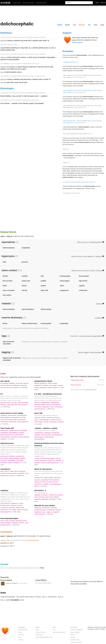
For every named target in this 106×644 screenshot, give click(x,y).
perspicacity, (53, 422)
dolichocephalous (9, 248)
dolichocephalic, (45, 420)
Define (60, 25)
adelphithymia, (55, 402)
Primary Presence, (53, 482)
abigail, (37, 383)
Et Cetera (74, 627)
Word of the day (28, 3)
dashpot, (56, 497)
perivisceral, (4, 456)
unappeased (64, 290)
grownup (25, 262)
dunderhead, (46, 508)
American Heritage (11, 583)
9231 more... (17, 512)
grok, (16, 405)
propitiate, (53, 420)
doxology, (24, 385)
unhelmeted (83, 290)
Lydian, (21, 503)
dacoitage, (42, 497)
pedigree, (9, 523)
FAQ (20, 637)
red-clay (24, 290)
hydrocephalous (39, 439)
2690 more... (52, 409)
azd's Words (5, 381)
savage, (50, 460)
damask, (9, 385)
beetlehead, (38, 512)
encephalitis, (5, 433)
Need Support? (75, 632)
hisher (5, 286)
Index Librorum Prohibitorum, (10, 503)
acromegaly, (4, 383)
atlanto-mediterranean (29, 323)
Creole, (37, 460)
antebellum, (4, 415)
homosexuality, (45, 458)
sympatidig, (45, 480)
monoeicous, (39, 484)
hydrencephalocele (53, 463)
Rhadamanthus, (6, 505)
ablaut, (50, 383)
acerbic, (44, 418)
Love (102, 25)
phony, (25, 521)
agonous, (50, 405)
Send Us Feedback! (77, 630)
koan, (11, 388)
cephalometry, (39, 433)
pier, (16, 402)
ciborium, (26, 383)
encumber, (25, 402)
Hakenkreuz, (5, 510)
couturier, (4, 385)
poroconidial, (5, 458)
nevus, (27, 473)
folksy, (20, 402)
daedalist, (38, 495)
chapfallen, (12, 383)
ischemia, (4, 473)
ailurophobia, (57, 405)
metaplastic (17, 463)
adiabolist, (38, 405)
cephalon (4, 439)
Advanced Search (76, 642)
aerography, (43, 388)
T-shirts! (21, 640)
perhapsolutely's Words (43, 381)
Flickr (42, 568)
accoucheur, (38, 407)
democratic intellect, (12, 420)
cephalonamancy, (14, 430)
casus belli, (19, 383)
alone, (3, 521)
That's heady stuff (7, 428)
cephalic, (22, 433)
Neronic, (20, 505)
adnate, (37, 388)
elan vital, (4, 388)
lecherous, (57, 418)
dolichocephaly (46, 309)
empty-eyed (26, 281)
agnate (55, 388)
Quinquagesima (6, 512)
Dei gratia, (13, 508)
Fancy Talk (38, 413)
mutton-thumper (40, 514)
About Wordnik (23, 630)
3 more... (12, 439)
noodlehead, (51, 510)
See (89, 25)
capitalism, (15, 523)
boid (42, 276)
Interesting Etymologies (9, 518)
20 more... (6, 424)
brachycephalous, (57, 435)
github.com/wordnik (59, 632)
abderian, (38, 402)
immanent (61, 422)
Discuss (82, 25)
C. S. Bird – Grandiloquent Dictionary (48, 394)
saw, (20, 405)
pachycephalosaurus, (7, 435)
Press (20, 632)
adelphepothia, (46, 402)
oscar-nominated (8, 290)
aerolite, (50, 388)
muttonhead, (39, 510)
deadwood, (38, 499)
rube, (44, 512)
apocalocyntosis (40, 409)
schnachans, (5, 422)
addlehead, (38, 508)
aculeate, (60, 385)
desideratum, (17, 385)
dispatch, (3, 525)
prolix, (3, 471)
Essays (65, 149)
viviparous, (50, 418)
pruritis (12, 476)
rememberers (5, 469)
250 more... (17, 525)
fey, (8, 388)
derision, (59, 420)
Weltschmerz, (20, 508)
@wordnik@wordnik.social (44, 637)
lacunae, (46, 422)
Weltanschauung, (23, 510)
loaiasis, (55, 383)
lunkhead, (58, 510)
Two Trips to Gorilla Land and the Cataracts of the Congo (78, 182)
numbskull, (54, 508)
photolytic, (4, 463)
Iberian (5, 323)
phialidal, (23, 458)
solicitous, (4, 405)
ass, (54, 460)
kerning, (10, 473)
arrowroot (24, 405)
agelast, (44, 405)
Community (17, 3)
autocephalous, (14, 433)
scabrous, (38, 480)
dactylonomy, (53, 495)
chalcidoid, (12, 456)
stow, (2, 402)
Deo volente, (13, 510)
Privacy (73, 637)
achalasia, (46, 385)
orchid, (7, 521)
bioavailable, (12, 460)
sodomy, (58, 458)
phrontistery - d (40, 490)
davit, (36, 497)
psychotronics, (39, 478)
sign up (10, 236)
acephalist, (14, 437)
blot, (6, 402)
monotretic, (4, 460)
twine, (9, 402)
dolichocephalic (77, 42)
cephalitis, (38, 435)
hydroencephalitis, (24, 437)
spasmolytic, (20, 460)
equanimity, (11, 405)
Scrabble (15, 600)
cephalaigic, (24, 430)
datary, (47, 497)
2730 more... (7, 407)
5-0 (2, 394)
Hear (96, 25)
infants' (24, 286)
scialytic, (10, 463)
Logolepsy (4, 490)
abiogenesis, (43, 383)
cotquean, (49, 512)
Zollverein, (14, 505)
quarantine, (19, 521)
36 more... (51, 514)
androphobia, (59, 407)
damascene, (45, 495)
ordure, (37, 420)
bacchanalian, (39, 422)
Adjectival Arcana (7, 443)
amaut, (53, 407)
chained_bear (5, 540)
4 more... (40, 424)
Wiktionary (7, 63)
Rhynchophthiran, (54, 480)
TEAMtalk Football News (70, 62)
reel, (13, 402)
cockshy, (37, 458)
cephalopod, (4, 430)
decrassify (52, 499)
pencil (8, 525)
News (38, 627)
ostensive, (38, 418)
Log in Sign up (100, 2)
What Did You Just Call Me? (45, 506)
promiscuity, (43, 460)
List (74, 25)
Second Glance (67, 193)
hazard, (3, 523)
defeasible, (45, 499)
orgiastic (82, 286)
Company (22, 627)
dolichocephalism (9, 309)
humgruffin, (56, 512)
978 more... (25, 388)
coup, (27, 523)
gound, (16, 471)
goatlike (44, 281)
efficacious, (58, 478)
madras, (44, 463)
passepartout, (16, 417)
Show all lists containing (84, 390)
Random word (41, 3)
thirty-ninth (44, 290)
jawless (43, 286)
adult (4, 262)
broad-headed (84, 276)
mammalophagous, (56, 484)
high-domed (83, 281)
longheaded (26, 248)
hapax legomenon (23, 422)
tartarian (16, 388)
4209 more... (21, 476)
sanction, (22, 523)
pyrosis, (15, 473)
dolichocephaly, (39, 437)
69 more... (45, 486)
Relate (67, 25)
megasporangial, (14, 458)
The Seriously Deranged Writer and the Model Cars (76, 134)
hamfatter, (59, 460)
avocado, (12, 521)
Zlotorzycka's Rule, (41, 482)
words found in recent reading (12, 413)
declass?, (61, 495)
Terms (73, 635)
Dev (54, 627)
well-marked (7, 295)
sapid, (12, 471)
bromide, (23, 417)
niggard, (53, 458)
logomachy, (22, 420)
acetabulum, (38, 385)
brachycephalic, (22, 415)
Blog (37, 630)
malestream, (13, 422)
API (54, 630)
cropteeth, (46, 484)
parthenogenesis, (6, 417)
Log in (3, 236)
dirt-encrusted (7, 281)
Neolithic (25, 276)
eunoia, (3, 420)
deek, (52, 497)
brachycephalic (65, 276)
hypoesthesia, (5, 476)
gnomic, (7, 471)
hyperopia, (22, 471)
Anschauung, (5, 508)
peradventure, (13, 415)
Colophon (21, 635)
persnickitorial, (20, 456)
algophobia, (46, 407)
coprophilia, (21, 473)
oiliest (62, 286)
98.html (5, 276)
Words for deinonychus (43, 469)
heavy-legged (65, 281)
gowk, (45, 510)
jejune (37, 486)
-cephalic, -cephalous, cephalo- (46, 428)
